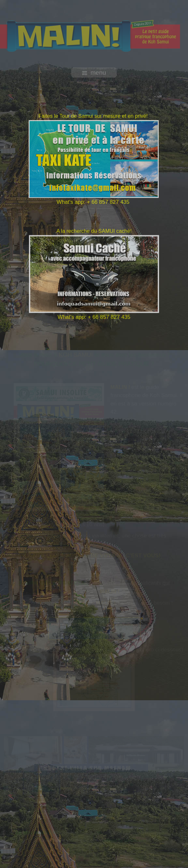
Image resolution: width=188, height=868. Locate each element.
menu (94, 73)
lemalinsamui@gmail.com (74, 840)
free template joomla (94, 861)
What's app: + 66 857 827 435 (93, 202)
